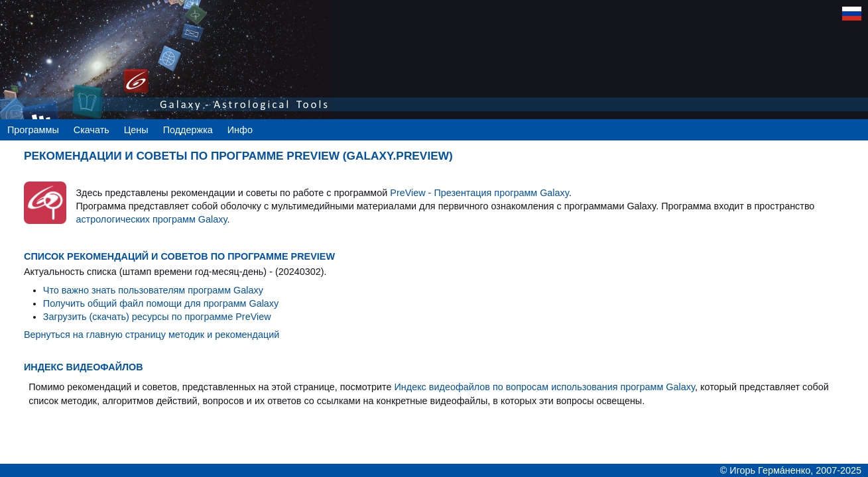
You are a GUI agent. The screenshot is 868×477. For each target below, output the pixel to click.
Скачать (92, 130)
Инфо (240, 130)
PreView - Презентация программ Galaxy (479, 193)
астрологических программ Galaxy (151, 219)
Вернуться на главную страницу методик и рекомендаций (152, 335)
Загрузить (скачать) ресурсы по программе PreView (157, 317)
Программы (33, 130)
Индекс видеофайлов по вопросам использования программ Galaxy (544, 387)
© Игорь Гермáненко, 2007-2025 (791, 470)
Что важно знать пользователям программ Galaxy (153, 290)
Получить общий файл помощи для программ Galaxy (161, 303)
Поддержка (188, 130)
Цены (136, 130)
